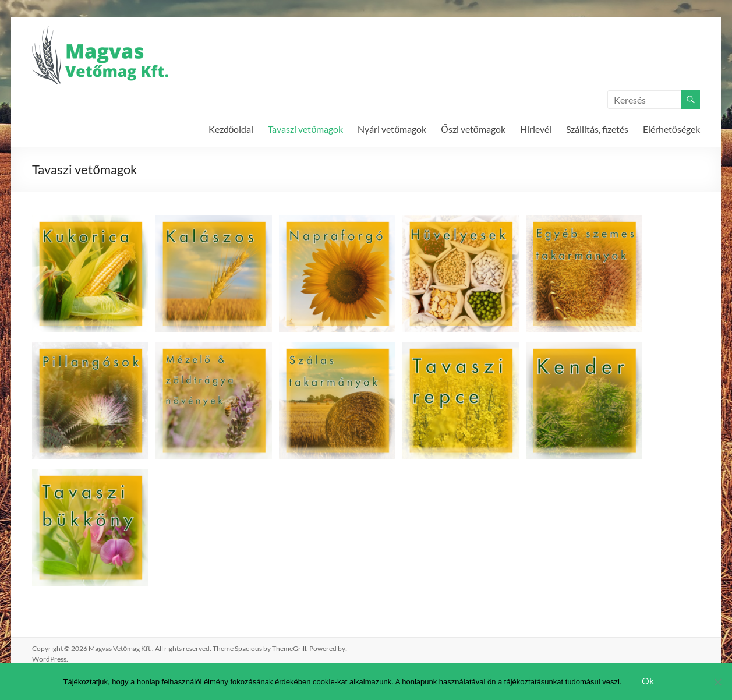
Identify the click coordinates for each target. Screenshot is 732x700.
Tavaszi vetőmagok (305, 129)
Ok (648, 680)
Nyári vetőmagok (392, 129)
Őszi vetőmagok (473, 129)
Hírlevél (536, 129)
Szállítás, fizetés (597, 129)
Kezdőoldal (231, 129)
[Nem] (717, 682)
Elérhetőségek (671, 129)
